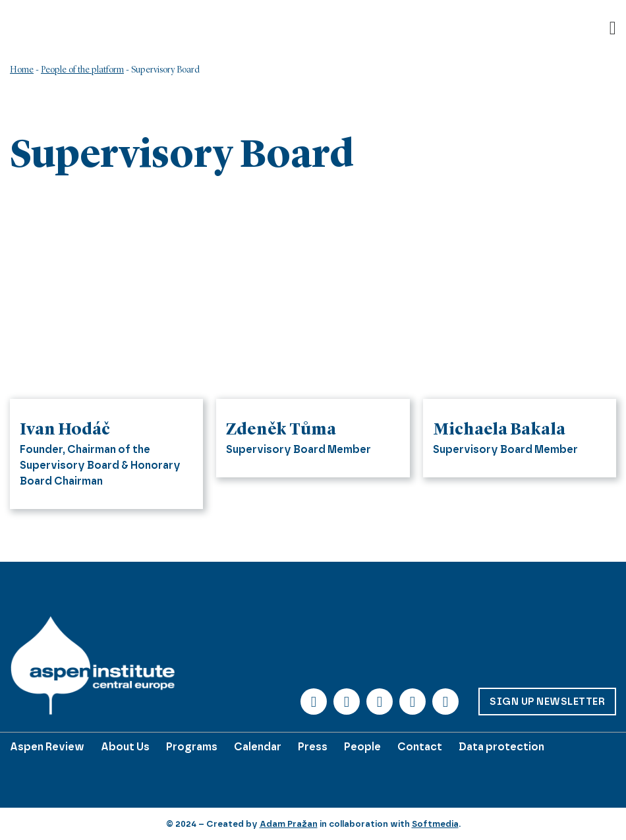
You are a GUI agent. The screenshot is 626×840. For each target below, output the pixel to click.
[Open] (613, 28)
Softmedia (435, 824)
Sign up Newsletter (547, 702)
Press (313, 747)
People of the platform (82, 70)
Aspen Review (47, 747)
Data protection (501, 747)
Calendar (258, 747)
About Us (125, 747)
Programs (192, 747)
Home (22, 70)
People (362, 747)
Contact (420, 747)
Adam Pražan (289, 824)
